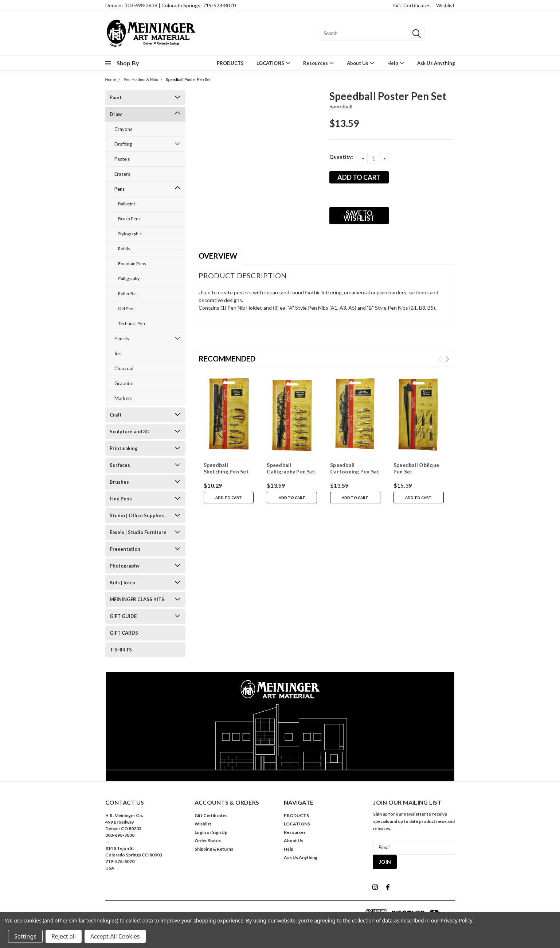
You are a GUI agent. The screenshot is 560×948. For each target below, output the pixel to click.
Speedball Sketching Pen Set (226, 468)
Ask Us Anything (436, 63)
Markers (123, 398)
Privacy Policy (456, 920)
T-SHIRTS (121, 650)
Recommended (227, 359)
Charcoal (124, 368)
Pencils (122, 338)
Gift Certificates (412, 5)
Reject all (64, 936)
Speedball (341, 106)
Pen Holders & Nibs (141, 80)
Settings (25, 936)
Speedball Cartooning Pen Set (355, 468)
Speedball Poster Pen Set (188, 80)
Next (447, 359)
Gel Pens (127, 308)
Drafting (123, 144)
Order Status (208, 841)
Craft (116, 415)
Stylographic (130, 234)
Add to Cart (229, 498)
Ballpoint (127, 204)
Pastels (122, 159)
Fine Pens (121, 499)
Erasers (122, 174)
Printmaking (124, 448)
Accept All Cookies (115, 936)
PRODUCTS (230, 63)
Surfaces (120, 465)
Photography (125, 566)
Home (111, 80)
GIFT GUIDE (123, 616)
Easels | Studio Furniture (138, 532)
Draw (116, 114)
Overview (218, 256)
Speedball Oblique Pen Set (416, 468)
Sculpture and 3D (130, 432)
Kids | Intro (122, 583)
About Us (361, 63)
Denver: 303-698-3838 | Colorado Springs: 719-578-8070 (171, 5)
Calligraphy (129, 278)
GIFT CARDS (124, 633)
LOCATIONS (273, 63)
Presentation (125, 549)
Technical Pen (132, 323)
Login (200, 832)
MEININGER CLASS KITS (137, 599)
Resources (319, 63)
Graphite (124, 383)
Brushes (119, 482)
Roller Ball (128, 293)
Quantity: (341, 157)
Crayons (123, 129)
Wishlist (445, 5)
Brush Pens (129, 219)
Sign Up (220, 832)
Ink (118, 353)
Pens (120, 189)
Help (396, 63)
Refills (124, 249)
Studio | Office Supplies (137, 515)
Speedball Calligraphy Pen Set (291, 468)
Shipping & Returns (214, 849)
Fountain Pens (132, 264)
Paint (116, 97)
